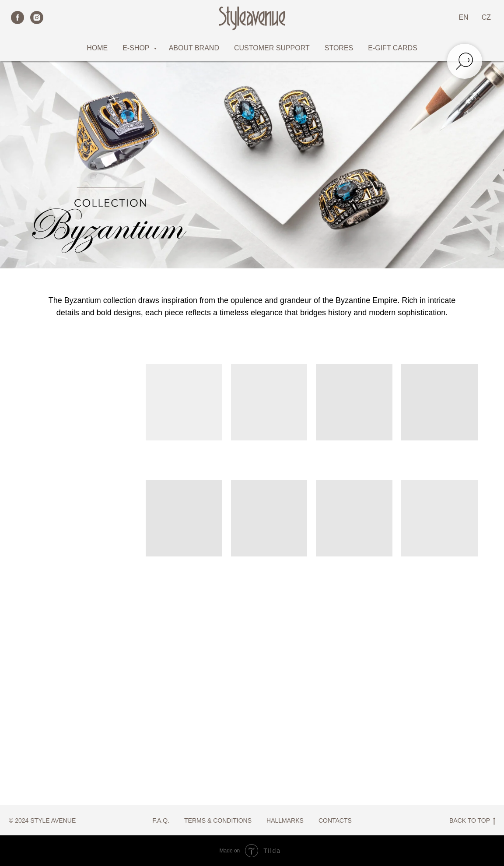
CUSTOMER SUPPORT (272, 48)
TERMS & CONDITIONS (218, 820)
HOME (97, 48)
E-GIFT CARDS (393, 48)
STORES (339, 48)
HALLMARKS (285, 820)
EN (463, 17)
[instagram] (37, 18)
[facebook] (17, 18)
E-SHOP (137, 48)
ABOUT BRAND (194, 48)
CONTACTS (335, 820)
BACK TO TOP (472, 821)
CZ (486, 17)
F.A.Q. (161, 820)
